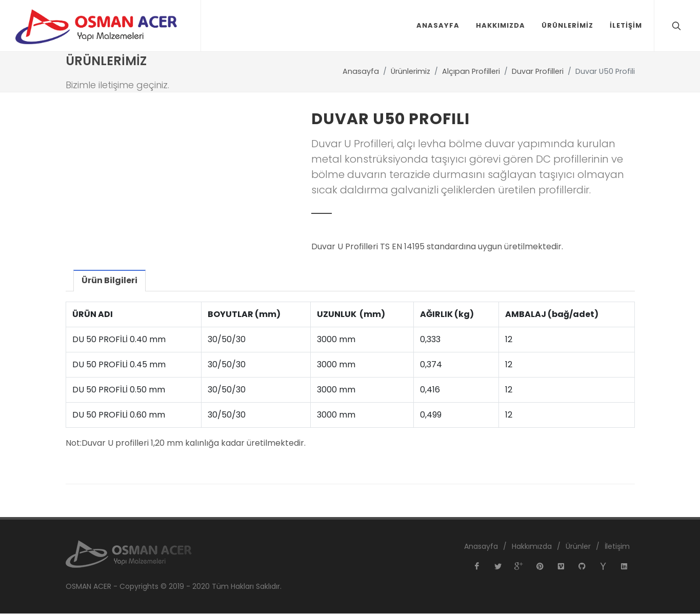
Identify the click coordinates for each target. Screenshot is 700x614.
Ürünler (578, 547)
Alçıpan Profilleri (471, 72)
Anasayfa (361, 72)
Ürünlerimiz (411, 72)
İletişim (617, 547)
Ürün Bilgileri (109, 281)
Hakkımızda (532, 547)
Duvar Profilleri (538, 72)
